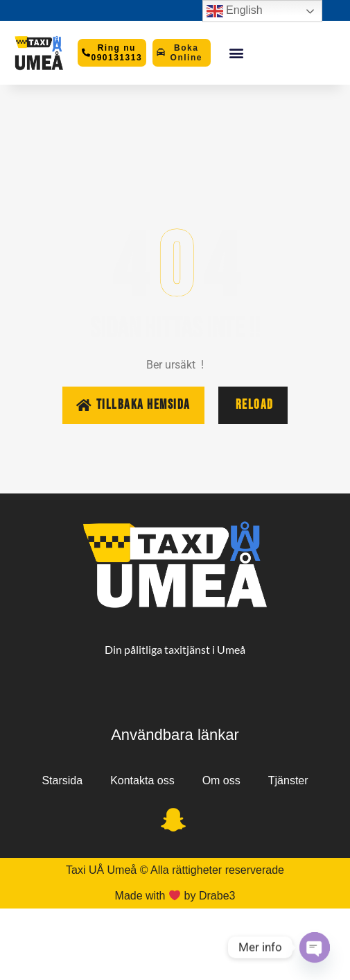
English (235, 11)
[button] (236, 53)
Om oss (221, 780)
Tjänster (288, 780)
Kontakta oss (142, 780)
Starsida (62, 780)
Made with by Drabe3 (175, 896)
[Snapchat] (173, 821)
